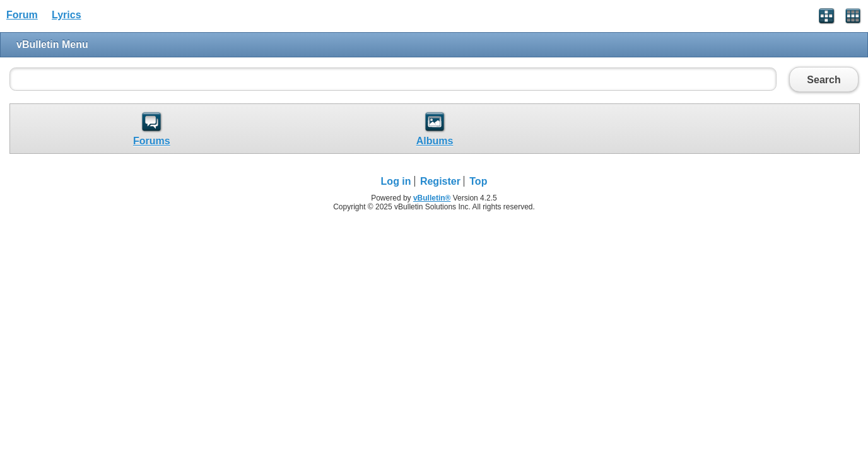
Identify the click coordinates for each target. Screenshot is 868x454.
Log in (396, 181)
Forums (152, 141)
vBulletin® (432, 198)
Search (824, 79)
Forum (22, 15)
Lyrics (67, 15)
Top (478, 181)
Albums (435, 141)
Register (440, 181)
